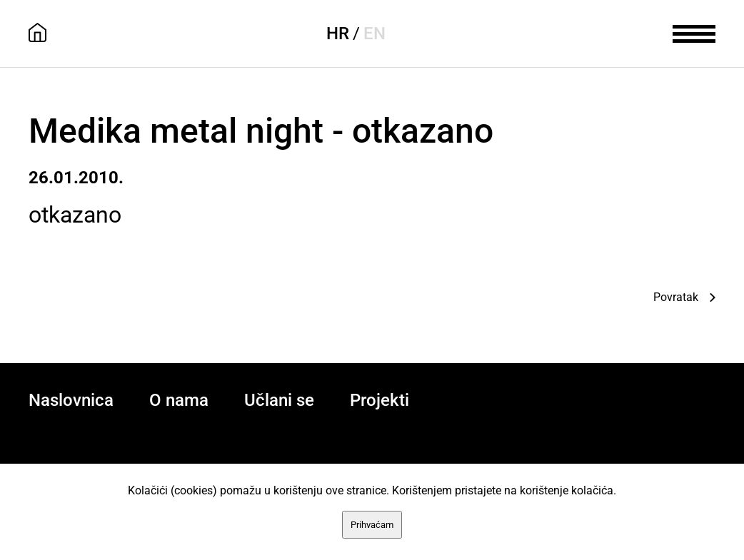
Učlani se (279, 400)
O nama (179, 400)
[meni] (694, 32)
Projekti (379, 400)
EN (374, 34)
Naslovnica (71, 400)
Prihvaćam (372, 525)
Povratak (676, 297)
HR (338, 34)
